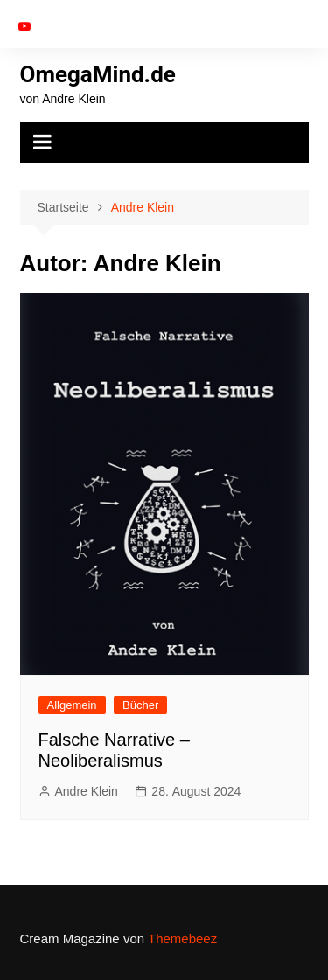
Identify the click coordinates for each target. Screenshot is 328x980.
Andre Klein (87, 791)
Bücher (140, 705)
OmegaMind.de (98, 74)
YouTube (24, 26)
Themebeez (182, 938)
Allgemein (72, 705)
